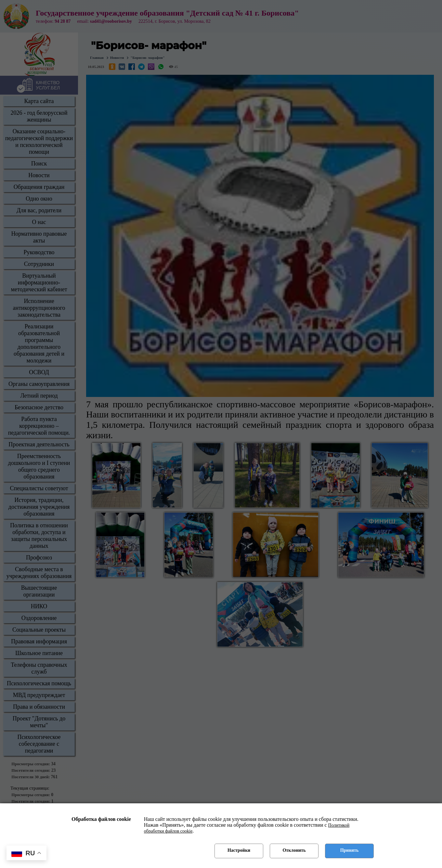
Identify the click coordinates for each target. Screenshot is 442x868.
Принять (350, 850)
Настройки (239, 850)
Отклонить (294, 850)
